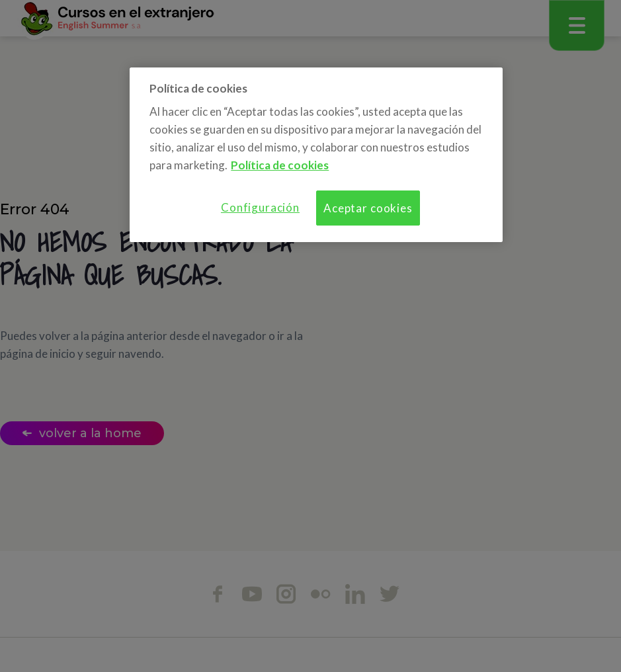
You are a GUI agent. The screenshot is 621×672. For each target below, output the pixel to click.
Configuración (260, 207)
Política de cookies (280, 165)
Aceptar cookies (368, 208)
